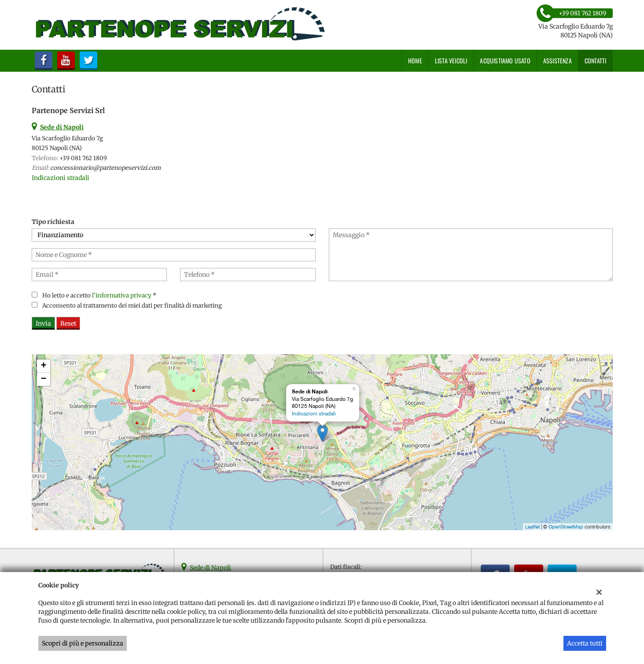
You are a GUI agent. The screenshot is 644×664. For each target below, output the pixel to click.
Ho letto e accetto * (99, 295)
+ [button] (43, 366)
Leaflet (532, 527)
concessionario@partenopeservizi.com (105, 168)
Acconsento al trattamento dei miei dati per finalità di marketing (132, 306)
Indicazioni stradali (61, 178)
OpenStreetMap (566, 527)
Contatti (596, 61)
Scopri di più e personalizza (83, 643)
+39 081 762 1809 (83, 158)
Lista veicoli (451, 61)
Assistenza (558, 61)
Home (415, 61)
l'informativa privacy (122, 295)
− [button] (43, 379)
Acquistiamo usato (505, 61)
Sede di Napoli (210, 568)
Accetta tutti (585, 643)
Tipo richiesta (53, 222)
